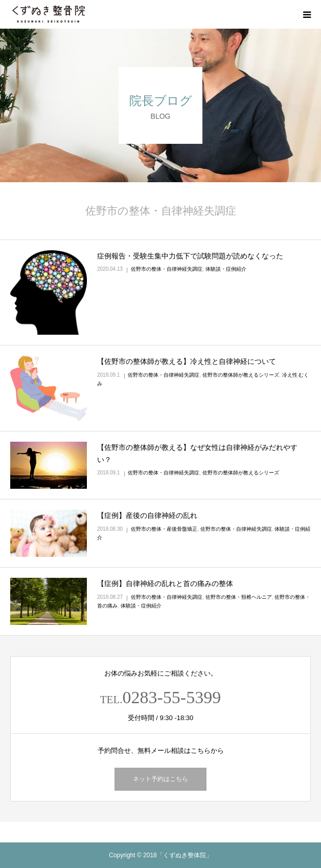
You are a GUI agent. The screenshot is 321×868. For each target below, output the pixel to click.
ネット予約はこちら (161, 779)
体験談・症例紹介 (226, 269)
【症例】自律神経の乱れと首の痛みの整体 (165, 583)
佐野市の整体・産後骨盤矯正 (164, 529)
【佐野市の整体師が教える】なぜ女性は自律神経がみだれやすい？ (197, 453)
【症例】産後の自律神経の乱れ (147, 515)
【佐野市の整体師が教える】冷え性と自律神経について (187, 361)
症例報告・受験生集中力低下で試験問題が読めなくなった (190, 256)
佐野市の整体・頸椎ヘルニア (239, 597)
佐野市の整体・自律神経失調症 (167, 269)
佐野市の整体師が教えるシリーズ (241, 375)
